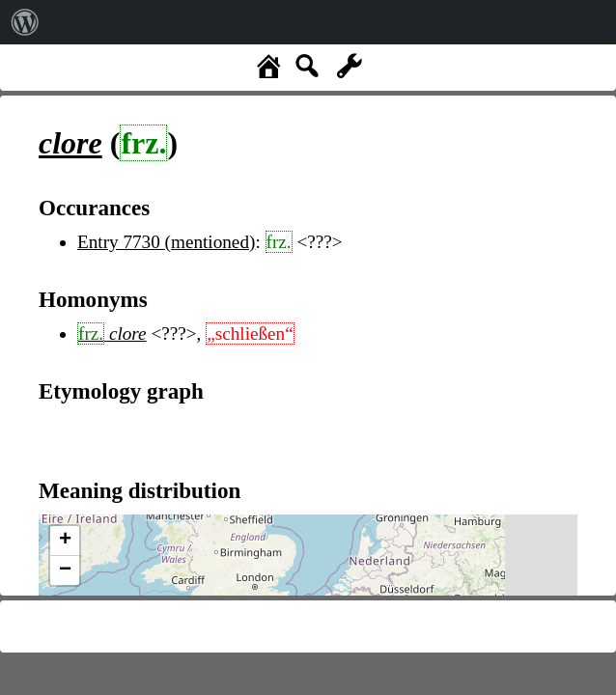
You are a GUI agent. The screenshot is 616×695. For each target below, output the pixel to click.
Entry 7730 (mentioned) (166, 242)
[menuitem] (25, 22)
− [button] (65, 570)
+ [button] (65, 541)
